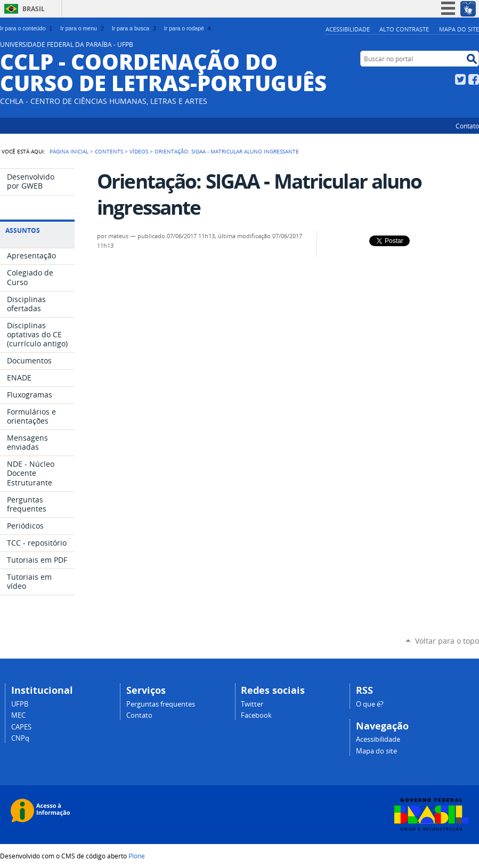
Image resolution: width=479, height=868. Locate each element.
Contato (467, 126)
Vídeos (139, 151)
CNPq (20, 738)
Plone (137, 856)
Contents (109, 151)
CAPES (21, 727)
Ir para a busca (135, 28)
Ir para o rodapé (189, 28)
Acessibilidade (348, 29)
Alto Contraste (404, 29)
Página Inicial (69, 151)
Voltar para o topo (447, 641)
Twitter (460, 79)
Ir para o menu (83, 28)
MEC (18, 715)
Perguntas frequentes (161, 704)
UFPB (20, 704)
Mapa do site (459, 29)
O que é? (370, 704)
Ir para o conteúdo (27, 28)
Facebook (474, 79)
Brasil (34, 9)
